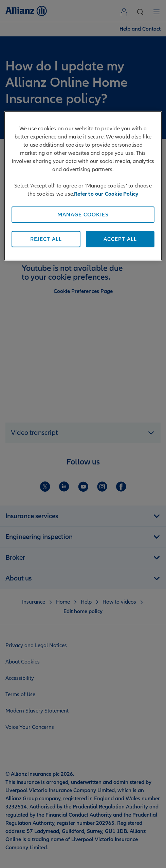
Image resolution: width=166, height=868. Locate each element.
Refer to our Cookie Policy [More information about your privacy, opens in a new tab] (106, 194)
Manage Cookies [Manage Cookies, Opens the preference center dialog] (83, 214)
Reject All (46, 239)
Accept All (120, 239)
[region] (83, 185)
